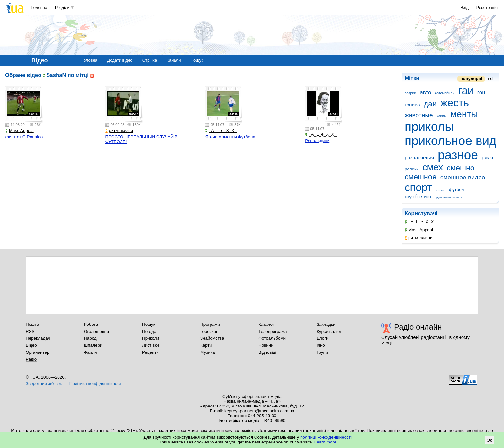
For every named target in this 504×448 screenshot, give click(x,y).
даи (430, 104)
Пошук (197, 60)
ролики (412, 169)
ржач (487, 157)
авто (425, 92)
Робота (91, 324)
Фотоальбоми (272, 338)
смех (433, 167)
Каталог (266, 324)
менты (464, 114)
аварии (410, 93)
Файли (90, 352)
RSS (30, 331)
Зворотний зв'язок (44, 384)
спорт (418, 187)
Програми (210, 324)
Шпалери (93, 345)
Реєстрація (487, 8)
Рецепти (150, 352)
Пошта (32, 324)
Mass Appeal (419, 230)
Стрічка (150, 60)
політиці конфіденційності (326, 437)
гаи (466, 91)
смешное (421, 177)
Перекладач (38, 338)
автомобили (445, 93)
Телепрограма (273, 331)
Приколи (151, 338)
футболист (418, 197)
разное (458, 155)
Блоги (323, 338)
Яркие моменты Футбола (230, 137)
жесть (455, 103)
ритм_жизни (419, 238)
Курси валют (329, 331)
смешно (461, 168)
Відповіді (267, 352)
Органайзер (37, 352)
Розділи (62, 8)
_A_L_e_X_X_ (420, 222)
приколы (429, 127)
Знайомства (212, 338)
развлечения (419, 157)
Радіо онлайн (418, 327)
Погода (149, 331)
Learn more (325, 442)
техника (441, 190)
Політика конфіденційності (96, 384)
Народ (90, 338)
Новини (266, 345)
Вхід (465, 8)
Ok (489, 440)
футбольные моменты (449, 198)
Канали (174, 60)
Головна (39, 8)
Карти (206, 345)
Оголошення (96, 331)
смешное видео (463, 177)
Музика (207, 352)
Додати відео (120, 60)
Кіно (321, 345)
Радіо (31, 359)
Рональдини (317, 141)
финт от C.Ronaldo (24, 137)
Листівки (151, 345)
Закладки (326, 324)
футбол (457, 190)
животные (419, 115)
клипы (442, 116)
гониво (412, 105)
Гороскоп (209, 331)
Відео (31, 345)
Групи (322, 352)
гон (481, 92)
